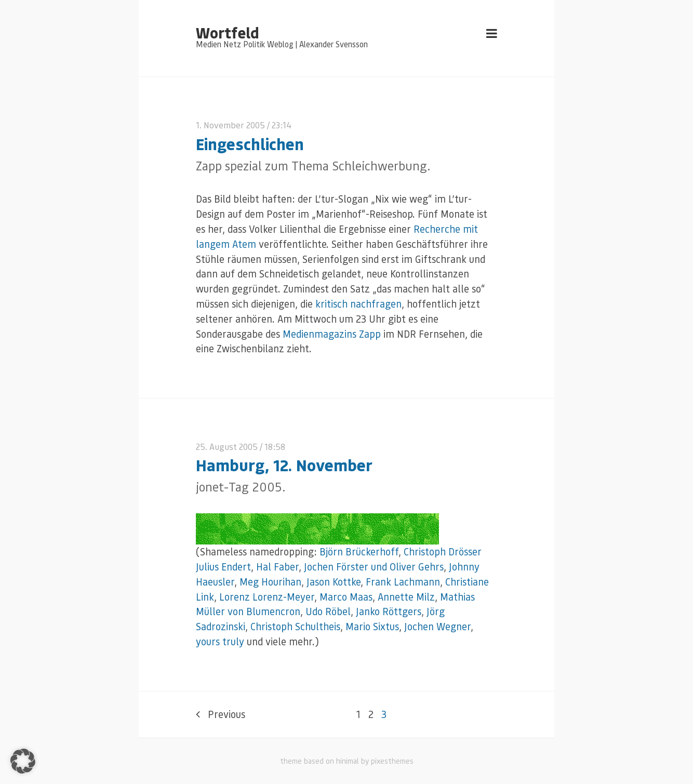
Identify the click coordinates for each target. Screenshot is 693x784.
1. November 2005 (230, 125)
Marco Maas (346, 597)
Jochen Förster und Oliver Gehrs (374, 567)
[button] (23, 761)
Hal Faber (277, 567)
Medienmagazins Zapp (332, 334)
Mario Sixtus (372, 626)
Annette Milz (406, 597)
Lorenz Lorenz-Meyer (267, 597)
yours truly (220, 641)
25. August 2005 (227, 447)
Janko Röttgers (389, 611)
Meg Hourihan (270, 582)
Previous (221, 714)
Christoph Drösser (443, 552)
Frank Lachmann (403, 582)
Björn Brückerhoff (359, 552)
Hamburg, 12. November (284, 465)
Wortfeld (227, 32)
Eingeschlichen (250, 144)
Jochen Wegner (437, 626)
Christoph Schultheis (295, 626)
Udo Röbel (328, 611)
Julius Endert (223, 567)
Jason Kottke (334, 582)
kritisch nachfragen (358, 304)
